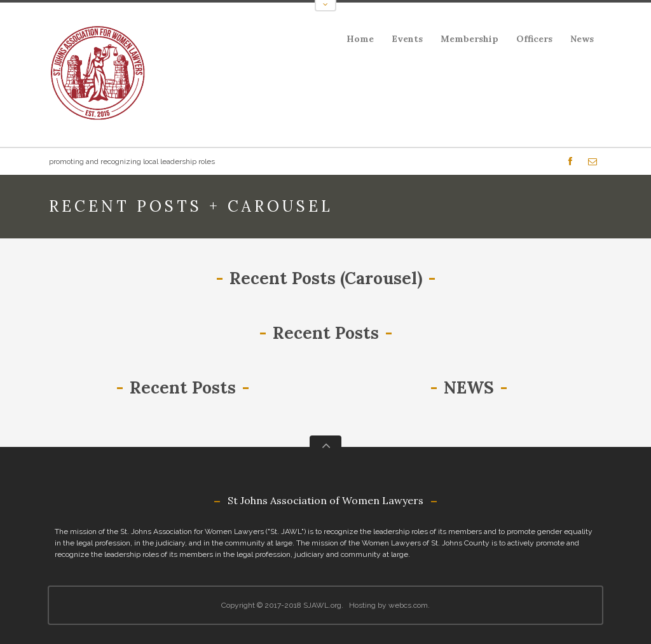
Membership (469, 39)
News (582, 39)
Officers (534, 39)
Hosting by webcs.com (388, 605)
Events (403, 41)
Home (360, 39)
